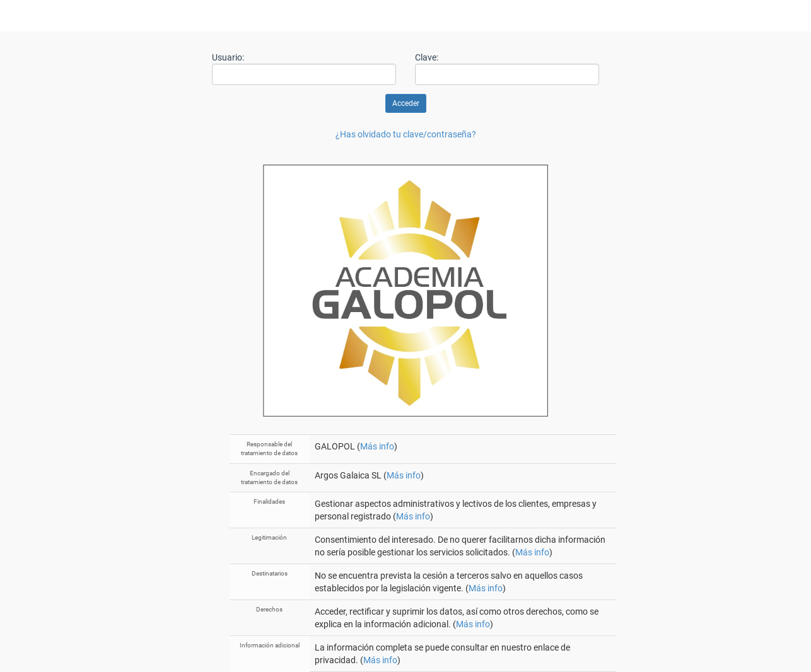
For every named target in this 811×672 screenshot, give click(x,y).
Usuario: (228, 57)
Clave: (427, 57)
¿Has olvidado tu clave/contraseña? (406, 134)
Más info (377, 446)
